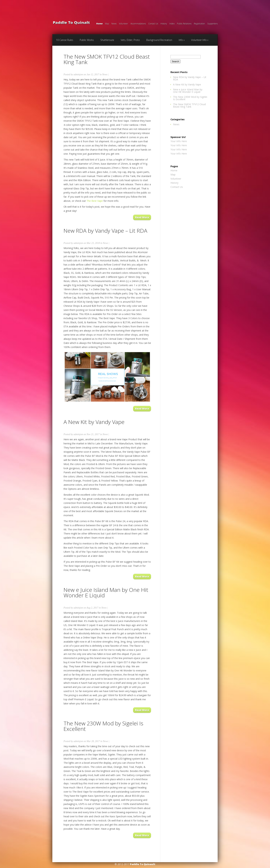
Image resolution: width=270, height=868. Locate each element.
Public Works (87, 40)
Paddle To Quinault (143, 864)
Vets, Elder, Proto (130, 40)
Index (172, 24)
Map (107, 24)
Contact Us (153, 24)
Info (181, 40)
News (114, 24)
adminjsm (78, 74)
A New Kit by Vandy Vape (94, 422)
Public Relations (184, 24)
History (164, 24)
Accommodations (138, 24)
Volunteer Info (199, 40)
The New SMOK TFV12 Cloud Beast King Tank (107, 59)
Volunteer (124, 24)
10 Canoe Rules (65, 40)
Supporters (212, 24)
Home (99, 24)
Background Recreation (159, 40)
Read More (142, 217)
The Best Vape (95, 201)
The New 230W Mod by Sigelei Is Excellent (103, 726)
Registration (199, 24)
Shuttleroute (107, 40)
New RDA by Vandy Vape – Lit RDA (105, 231)
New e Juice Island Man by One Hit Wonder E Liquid (106, 592)
